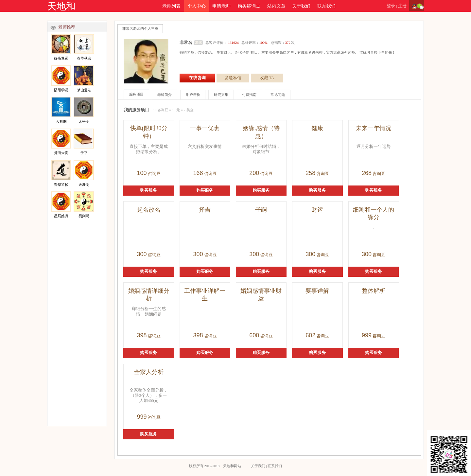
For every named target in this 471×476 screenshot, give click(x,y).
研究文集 (221, 95)
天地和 (61, 6)
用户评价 (193, 95)
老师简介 (165, 95)
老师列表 (171, 6)
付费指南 (249, 95)
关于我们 (301, 6)
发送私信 (233, 78)
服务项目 (136, 94)
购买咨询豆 (249, 6)
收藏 (267, 78)
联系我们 (326, 6)
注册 (402, 6)
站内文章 (276, 6)
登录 (391, 6)
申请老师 (221, 6)
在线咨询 (197, 78)
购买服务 (148, 190)
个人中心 (197, 6)
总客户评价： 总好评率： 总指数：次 (250, 43)
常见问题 (278, 95)
